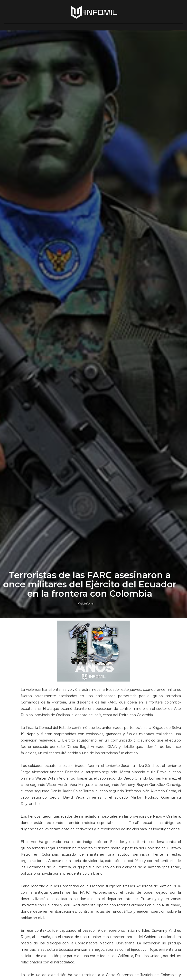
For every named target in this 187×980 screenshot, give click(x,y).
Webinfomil (86, 603)
